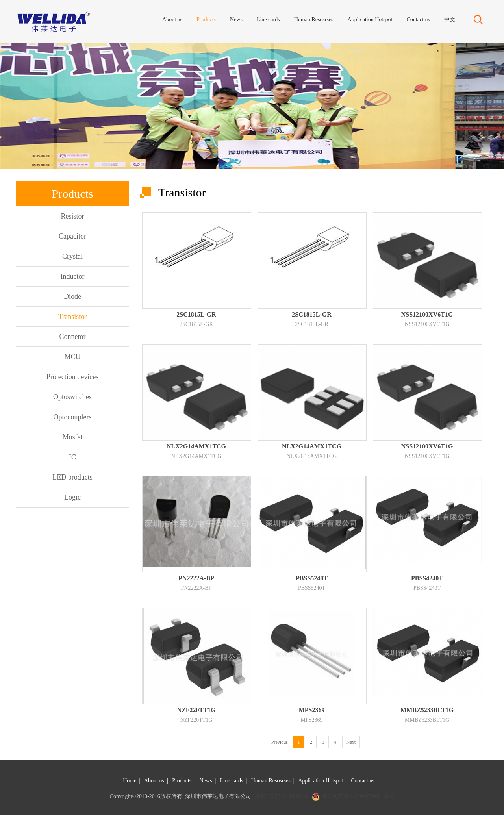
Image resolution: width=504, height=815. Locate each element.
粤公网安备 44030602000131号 (358, 796)
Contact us (363, 781)
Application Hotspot (321, 781)
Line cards (232, 781)
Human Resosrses (271, 781)
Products (182, 781)
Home (130, 781)
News (206, 781)
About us (154, 781)
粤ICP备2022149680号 (282, 796)
